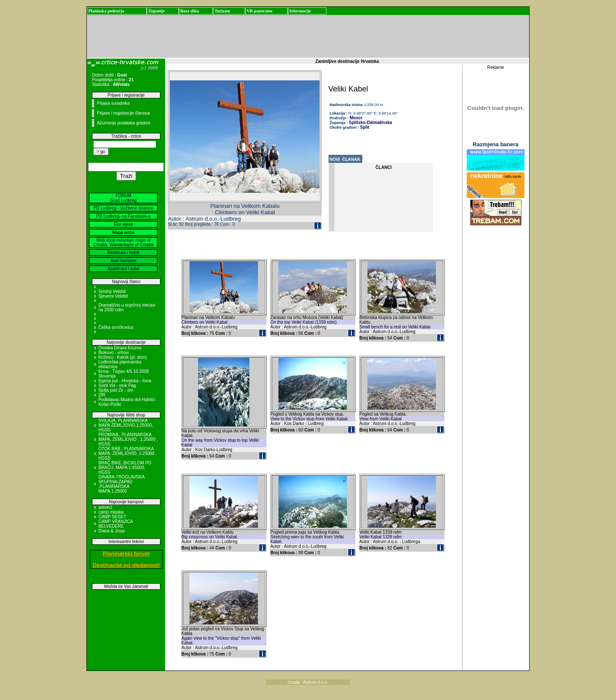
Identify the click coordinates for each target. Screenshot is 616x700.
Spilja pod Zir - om (116, 390)
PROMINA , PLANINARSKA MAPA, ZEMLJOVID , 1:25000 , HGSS (128, 439)
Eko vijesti (123, 224)
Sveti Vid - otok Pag (117, 385)
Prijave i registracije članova (123, 113)
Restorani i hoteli (123, 253)
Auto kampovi (123, 261)
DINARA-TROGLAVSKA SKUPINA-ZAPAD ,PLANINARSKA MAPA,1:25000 (121, 484)
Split (365, 127)
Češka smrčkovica (116, 327)
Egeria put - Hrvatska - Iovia (125, 381)
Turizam (222, 11)
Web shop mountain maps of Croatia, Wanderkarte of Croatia (123, 242)
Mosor (356, 118)
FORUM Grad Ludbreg (124, 198)
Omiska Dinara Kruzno (120, 348)
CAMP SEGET (112, 517)
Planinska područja (106, 11)
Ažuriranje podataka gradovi (123, 123)
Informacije (300, 11)
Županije (156, 11)
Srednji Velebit (112, 291)
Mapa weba (124, 232)
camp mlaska (111, 512)
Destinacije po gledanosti (126, 565)
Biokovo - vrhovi (114, 353)
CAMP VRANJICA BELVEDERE (115, 524)
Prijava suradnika (113, 103)
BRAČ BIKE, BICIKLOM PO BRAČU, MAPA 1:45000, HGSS (125, 468)
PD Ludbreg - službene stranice (123, 208)
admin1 (105, 507)
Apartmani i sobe (123, 269)
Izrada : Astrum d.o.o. (308, 682)
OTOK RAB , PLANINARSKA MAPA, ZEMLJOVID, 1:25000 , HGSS (128, 453)
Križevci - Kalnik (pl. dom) (123, 357)
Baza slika (190, 11)
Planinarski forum (126, 554)
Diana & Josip (112, 531)
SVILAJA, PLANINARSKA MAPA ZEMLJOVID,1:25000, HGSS (126, 425)
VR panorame (259, 11)
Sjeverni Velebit (113, 296)
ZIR (102, 395)
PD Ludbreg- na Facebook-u (123, 216)
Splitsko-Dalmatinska (371, 123)
